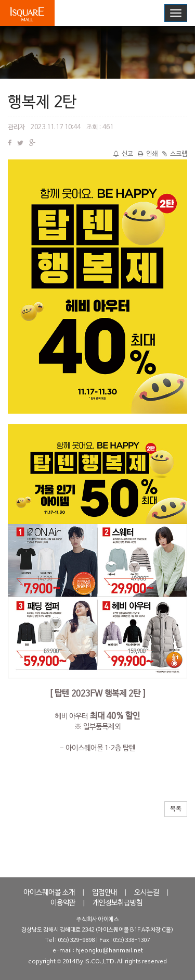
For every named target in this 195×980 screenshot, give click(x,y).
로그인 (113, 13)
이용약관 (63, 903)
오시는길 (147, 893)
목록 (176, 809)
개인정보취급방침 (118, 903)
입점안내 (105, 893)
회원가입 (147, 13)
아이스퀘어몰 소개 (49, 893)
